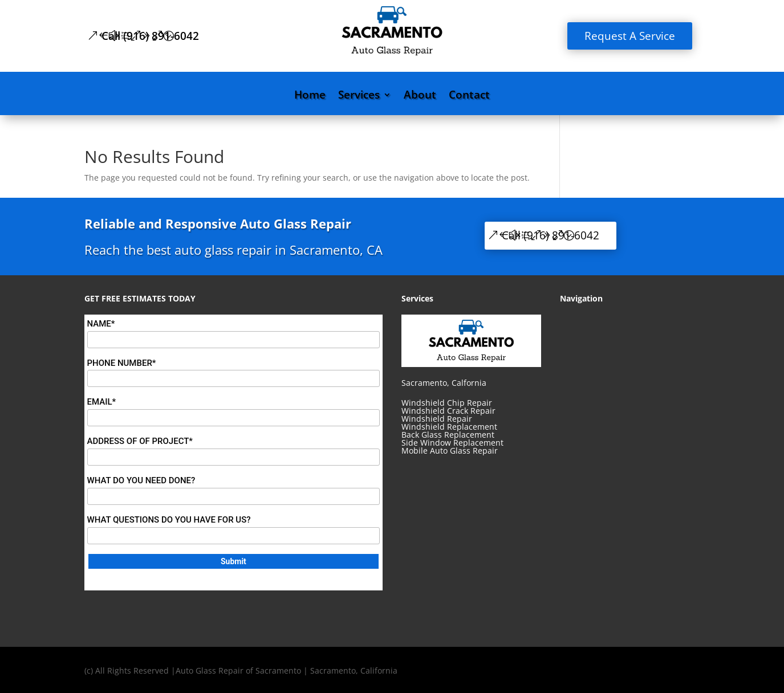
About (420, 96)
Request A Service (630, 36)
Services (359, 96)
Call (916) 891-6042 (150, 36)
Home (310, 96)
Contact (469, 96)
